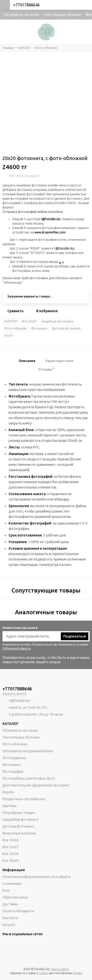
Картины (9, 806)
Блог (6, 890)
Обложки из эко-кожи (21, 15)
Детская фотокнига (66, 328)
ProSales (42, 973)
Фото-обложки (15, 328)
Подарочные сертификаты (24, 799)
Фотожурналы (14, 758)
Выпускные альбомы (19, 833)
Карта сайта (60, 969)
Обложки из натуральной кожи (28, 751)
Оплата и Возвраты (18, 911)
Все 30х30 (11, 861)
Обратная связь (15, 897)
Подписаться (75, 636)
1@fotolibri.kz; (64, 248)
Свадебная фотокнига (57, 321)
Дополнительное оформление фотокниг (36, 785)
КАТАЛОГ (11, 321)
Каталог (9, 925)
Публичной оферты (17, 648)
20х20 (8, 336)
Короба (8, 792)
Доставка (10, 904)
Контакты (10, 918)
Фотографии (13, 772)
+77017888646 (26, 5)
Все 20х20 (29, 321)
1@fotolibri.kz (51, 219)
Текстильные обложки (62, 15)
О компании (12, 884)
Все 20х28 (11, 854)
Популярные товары (19, 813)
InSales (78, 973)
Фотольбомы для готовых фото (29, 778)
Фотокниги (39, 328)
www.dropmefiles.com (50, 232)
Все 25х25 (11, 847)
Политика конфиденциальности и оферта (37, 877)
